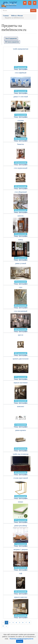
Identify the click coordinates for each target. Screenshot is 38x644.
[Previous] (3, 623)
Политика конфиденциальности (21, 639)
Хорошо (20, 641)
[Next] (6, 626)
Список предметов (12, 42)
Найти (33, 10)
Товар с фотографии (21, 69)
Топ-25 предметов (11, 38)
